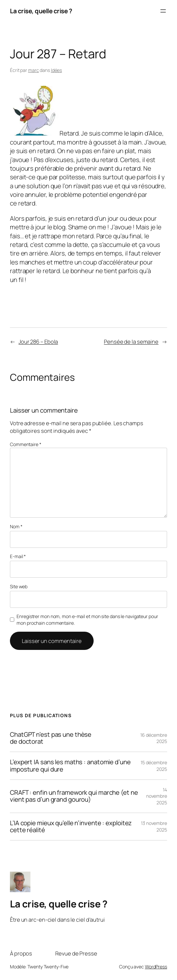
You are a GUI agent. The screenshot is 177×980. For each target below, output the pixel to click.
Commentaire (26, 444)
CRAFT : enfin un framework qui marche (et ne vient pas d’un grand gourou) (74, 796)
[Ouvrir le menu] (163, 11)
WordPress (156, 967)
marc (34, 70)
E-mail (18, 556)
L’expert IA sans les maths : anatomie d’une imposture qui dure (70, 766)
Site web (19, 586)
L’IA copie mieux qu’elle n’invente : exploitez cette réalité (71, 827)
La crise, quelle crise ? (41, 11)
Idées (57, 70)
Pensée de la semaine (131, 342)
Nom (16, 526)
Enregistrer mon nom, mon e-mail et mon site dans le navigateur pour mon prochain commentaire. (87, 620)
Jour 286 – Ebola (38, 342)
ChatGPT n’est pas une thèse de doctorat (51, 738)
